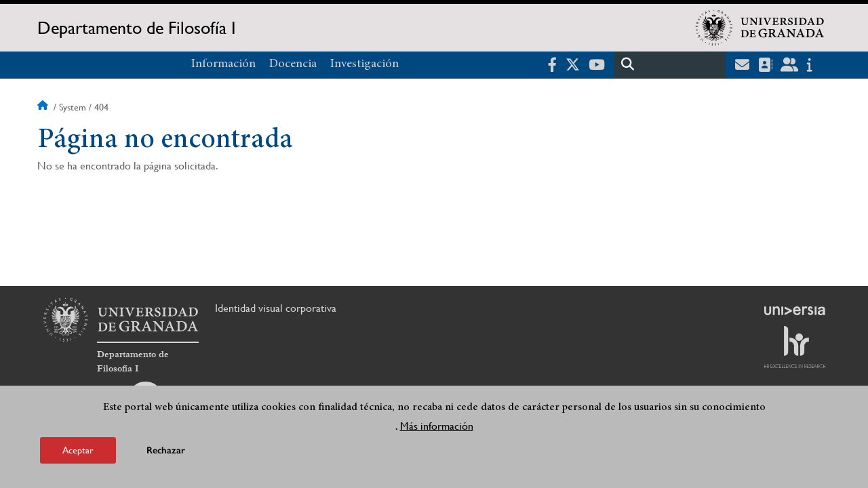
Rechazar (166, 452)
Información (223, 64)
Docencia (293, 64)
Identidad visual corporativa (276, 308)
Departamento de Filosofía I (137, 28)
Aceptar (78, 451)
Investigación (364, 64)
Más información (437, 427)
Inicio (44, 107)
